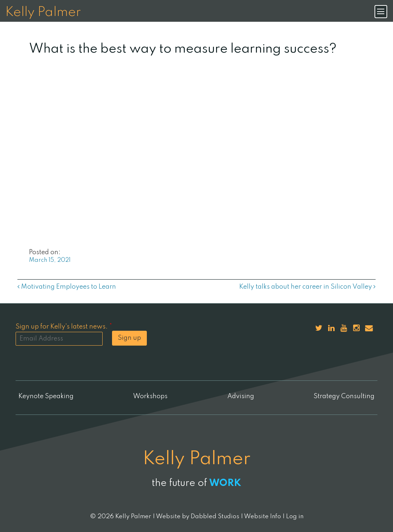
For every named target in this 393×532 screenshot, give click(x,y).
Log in (295, 517)
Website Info (262, 517)
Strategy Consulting (344, 396)
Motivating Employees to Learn (67, 287)
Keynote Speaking (46, 396)
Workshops (150, 396)
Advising (241, 396)
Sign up (129, 338)
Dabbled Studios (215, 517)
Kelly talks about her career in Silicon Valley (307, 287)
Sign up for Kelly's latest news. (64, 327)
